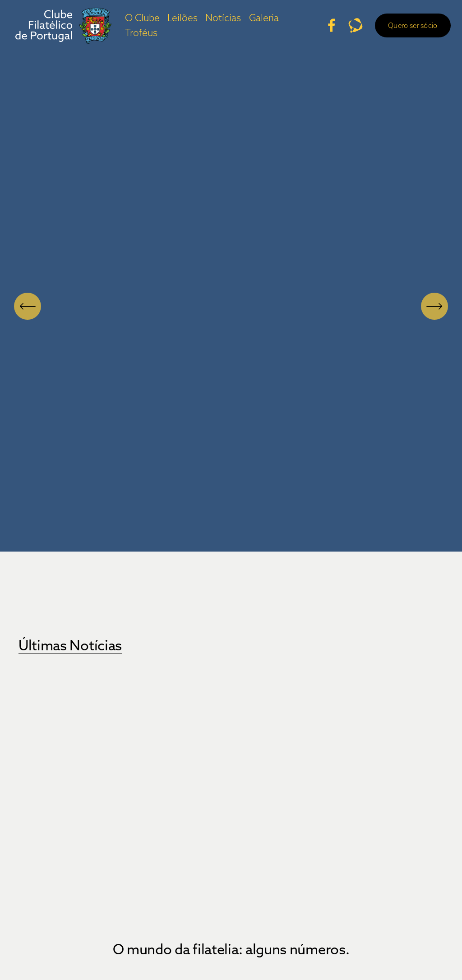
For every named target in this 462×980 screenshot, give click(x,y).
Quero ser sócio (405, 29)
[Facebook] (324, 29)
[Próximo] (434, 306)
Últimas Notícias (70, 645)
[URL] (348, 29)
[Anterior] (28, 306)
